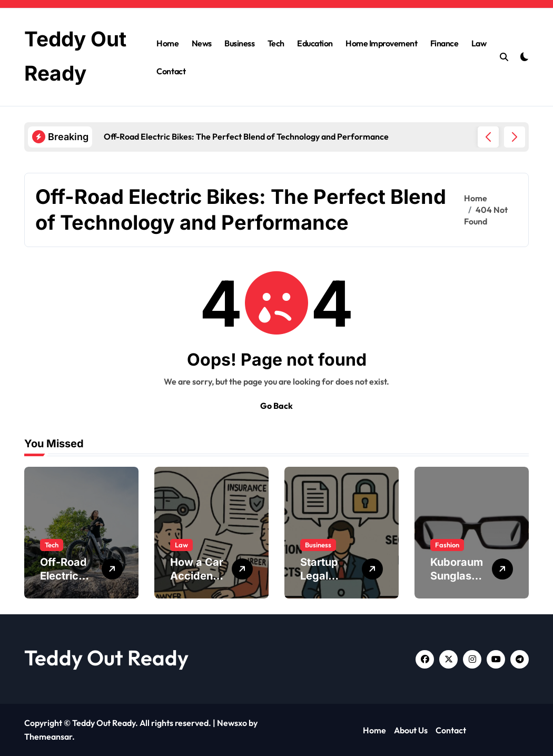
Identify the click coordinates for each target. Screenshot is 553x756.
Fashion (447, 545)
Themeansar (48, 737)
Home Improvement (381, 43)
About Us (411, 730)
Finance (445, 43)
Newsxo (232, 723)
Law (479, 43)
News (202, 43)
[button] (515, 137)
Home (167, 43)
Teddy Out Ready (106, 657)
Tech (276, 43)
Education (315, 43)
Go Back (276, 406)
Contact (171, 71)
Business (239, 43)
